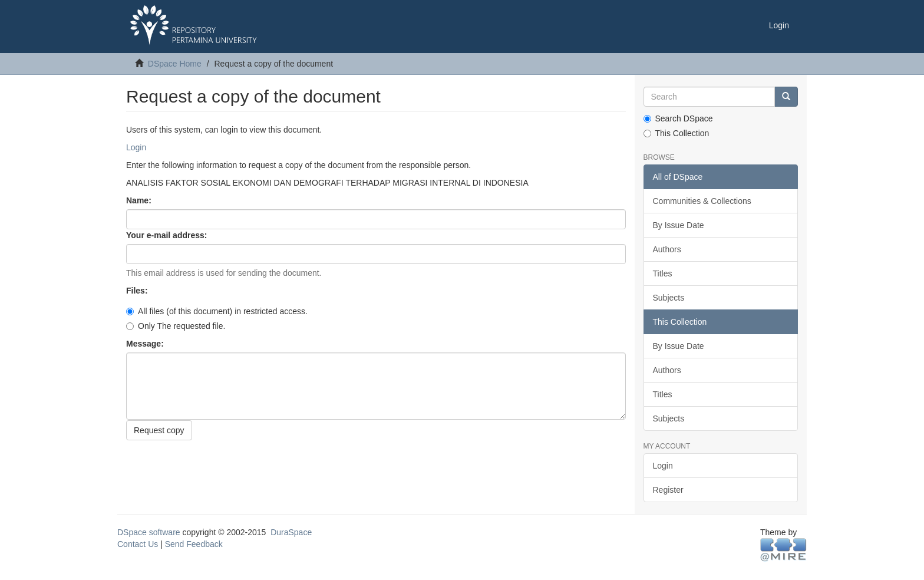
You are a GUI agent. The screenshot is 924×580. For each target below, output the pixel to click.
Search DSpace (678, 118)
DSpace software (149, 532)
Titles (663, 273)
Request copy (159, 430)
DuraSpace (291, 532)
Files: (138, 291)
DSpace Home (175, 64)
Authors (667, 249)
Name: (140, 200)
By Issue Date (679, 225)
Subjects (669, 298)
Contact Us (138, 544)
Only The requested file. (176, 326)
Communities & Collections (702, 201)
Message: (146, 344)
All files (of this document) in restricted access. (217, 311)
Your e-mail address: (168, 235)
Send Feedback (194, 544)
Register (668, 490)
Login (136, 147)
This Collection (676, 133)
